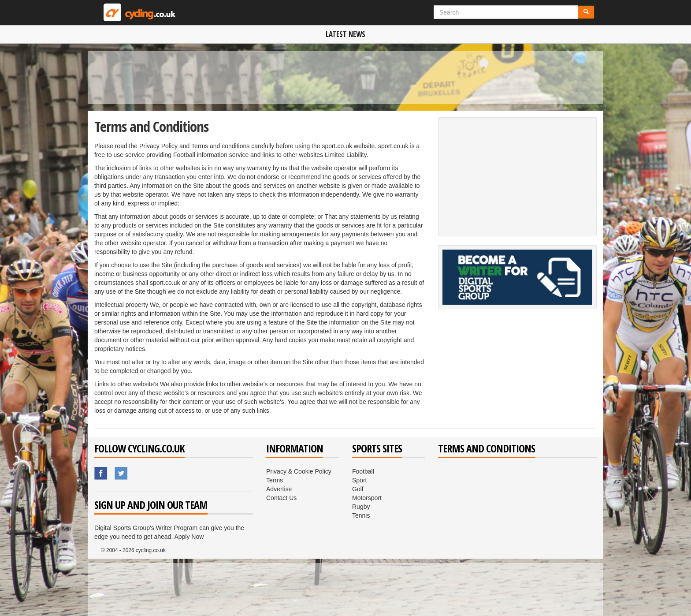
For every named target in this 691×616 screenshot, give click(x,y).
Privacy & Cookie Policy (299, 471)
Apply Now (189, 537)
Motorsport (367, 498)
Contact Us (281, 498)
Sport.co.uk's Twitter (122, 474)
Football (363, 471)
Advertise (279, 489)
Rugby (361, 507)
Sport (359, 480)
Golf (358, 489)
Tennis (361, 515)
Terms (275, 480)
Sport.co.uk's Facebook (101, 474)
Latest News (345, 34)
